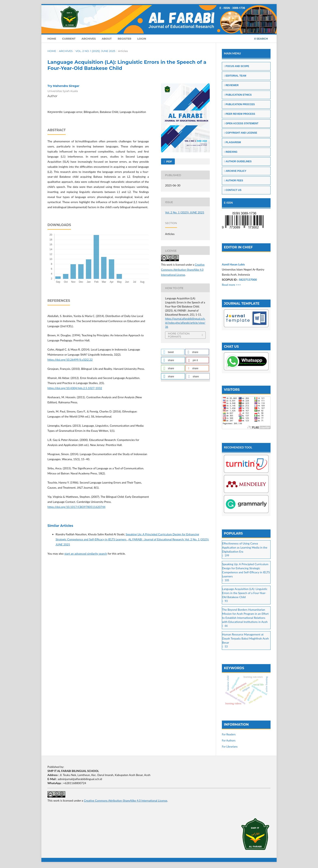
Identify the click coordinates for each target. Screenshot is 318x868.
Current (69, 39)
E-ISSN (228, 203)
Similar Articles (60, 526)
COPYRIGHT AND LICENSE (241, 133)
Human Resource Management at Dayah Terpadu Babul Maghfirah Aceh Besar (245, 638)
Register (124, 39)
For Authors (229, 740)
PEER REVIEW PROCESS (240, 114)
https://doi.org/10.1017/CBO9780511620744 (76, 507)
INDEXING (231, 152)
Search (261, 39)
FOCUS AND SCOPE (237, 66)
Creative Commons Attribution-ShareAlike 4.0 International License (183, 270)
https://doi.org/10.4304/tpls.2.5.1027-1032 (75, 388)
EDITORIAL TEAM (235, 76)
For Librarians (230, 747)
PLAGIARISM (233, 142)
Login (142, 39)
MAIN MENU (232, 53)
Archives (89, 39)
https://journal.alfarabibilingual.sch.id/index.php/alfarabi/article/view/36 (185, 323)
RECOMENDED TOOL (238, 447)
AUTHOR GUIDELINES (238, 161)
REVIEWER (231, 85)
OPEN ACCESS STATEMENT (241, 123)
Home (52, 39)
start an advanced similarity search (86, 554)
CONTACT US (233, 190)
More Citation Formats (179, 335)
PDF (169, 161)
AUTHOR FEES (234, 181)
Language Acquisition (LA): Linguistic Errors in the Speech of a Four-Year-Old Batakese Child (245, 593)
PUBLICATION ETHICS (238, 95)
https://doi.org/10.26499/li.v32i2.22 (70, 360)
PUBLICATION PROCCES (239, 104)
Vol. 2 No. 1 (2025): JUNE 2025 (95, 51)
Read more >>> (231, 285)
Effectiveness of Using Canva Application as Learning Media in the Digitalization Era (245, 547)
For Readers (229, 734)
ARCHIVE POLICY (235, 171)
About (107, 39)
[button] (173, 352)
